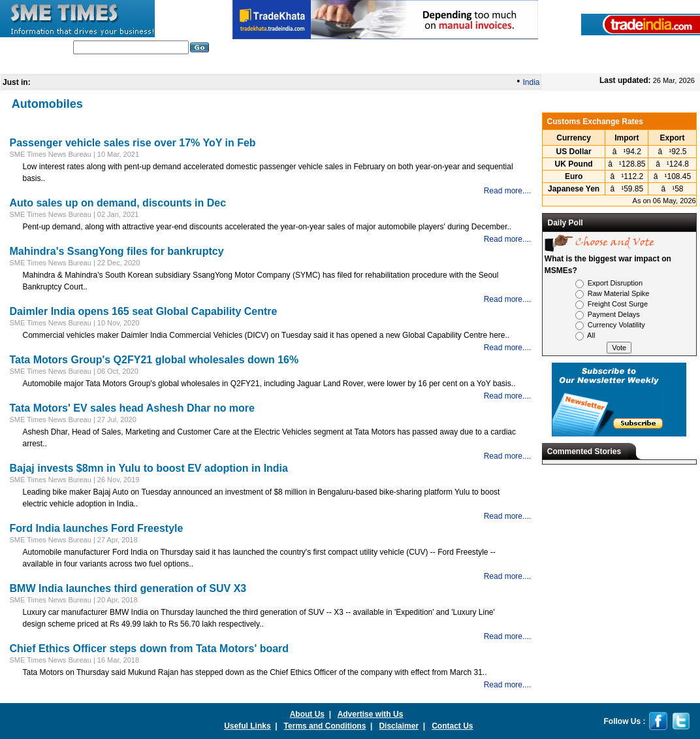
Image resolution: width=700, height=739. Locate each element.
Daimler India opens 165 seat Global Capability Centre (144, 311)
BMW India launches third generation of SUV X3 (128, 588)
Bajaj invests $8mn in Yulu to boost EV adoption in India (149, 468)
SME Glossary (534, 65)
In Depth (281, 65)
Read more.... (508, 191)
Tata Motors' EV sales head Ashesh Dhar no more (132, 408)
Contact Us (452, 726)
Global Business (387, 65)
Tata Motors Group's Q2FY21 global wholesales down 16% (154, 360)
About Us (307, 714)
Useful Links (247, 726)
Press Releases (607, 65)
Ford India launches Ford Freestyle (97, 528)
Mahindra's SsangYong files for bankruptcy (117, 251)
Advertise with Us (371, 714)
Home (75, 65)
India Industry (130, 65)
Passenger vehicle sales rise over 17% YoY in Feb (133, 143)
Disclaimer (399, 726)
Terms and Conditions (325, 726)
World (237, 65)
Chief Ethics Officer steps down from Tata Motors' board (150, 649)
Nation (326, 65)
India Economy (463, 65)
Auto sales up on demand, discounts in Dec (118, 203)
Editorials (190, 65)
